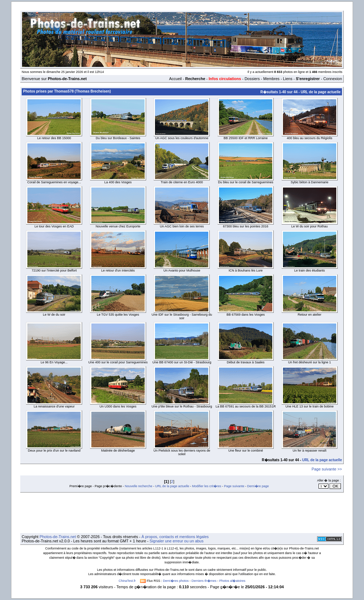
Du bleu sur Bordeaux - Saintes (118, 138)
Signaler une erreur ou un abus (177, 541)
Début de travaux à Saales (246, 362)
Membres (271, 79)
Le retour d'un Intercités (118, 270)
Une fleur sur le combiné (246, 451)
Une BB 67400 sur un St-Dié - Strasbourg (182, 362)
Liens (288, 79)
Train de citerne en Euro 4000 (182, 182)
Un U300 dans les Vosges (118, 406)
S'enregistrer (308, 79)
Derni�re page (258, 486)
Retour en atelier (309, 315)
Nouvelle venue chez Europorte (118, 226)
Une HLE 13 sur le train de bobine (310, 406)
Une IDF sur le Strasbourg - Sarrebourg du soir (182, 316)
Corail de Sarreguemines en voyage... (54, 182)
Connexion (333, 79)
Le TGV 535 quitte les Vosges (118, 315)
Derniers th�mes (204, 581)
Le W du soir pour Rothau (309, 226)
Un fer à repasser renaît (309, 451)
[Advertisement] (182, 513)
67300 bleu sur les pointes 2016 (246, 226)
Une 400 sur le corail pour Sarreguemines (118, 362)
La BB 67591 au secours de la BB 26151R (246, 406)
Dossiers (252, 79)
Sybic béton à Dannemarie (310, 182)
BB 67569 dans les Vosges (246, 315)
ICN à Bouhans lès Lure (246, 270)
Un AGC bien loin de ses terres (182, 226)
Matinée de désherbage (118, 451)
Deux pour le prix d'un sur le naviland (54, 451)
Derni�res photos (176, 581)
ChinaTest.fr (127, 581)
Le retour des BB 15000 (54, 138)
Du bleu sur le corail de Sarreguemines (246, 182)
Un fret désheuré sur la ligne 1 (309, 362)
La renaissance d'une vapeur (54, 406)
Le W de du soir (54, 315)
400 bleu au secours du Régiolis (310, 138)
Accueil (175, 79)
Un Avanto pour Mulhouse (182, 270)
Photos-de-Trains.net (58, 537)
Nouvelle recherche (139, 486)
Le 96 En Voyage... (54, 362)
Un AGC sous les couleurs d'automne (182, 138)
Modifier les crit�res (207, 486)
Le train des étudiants (310, 270)
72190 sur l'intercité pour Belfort (54, 270)
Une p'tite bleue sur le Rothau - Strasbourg (182, 406)
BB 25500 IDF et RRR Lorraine (246, 138)
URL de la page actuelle (321, 92)
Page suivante (234, 486)
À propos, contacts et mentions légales (175, 537)
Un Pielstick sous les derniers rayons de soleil (182, 452)
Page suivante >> (327, 469)
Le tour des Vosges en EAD (54, 226)
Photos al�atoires (232, 581)
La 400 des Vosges (118, 182)
